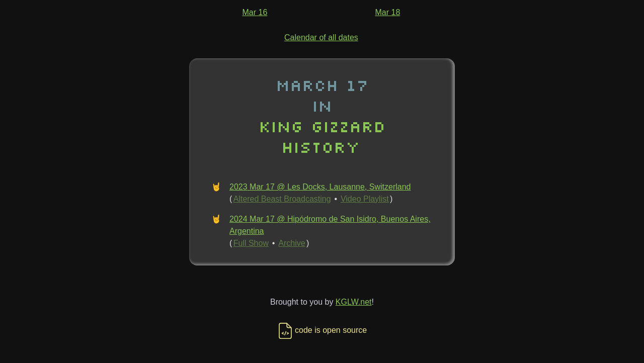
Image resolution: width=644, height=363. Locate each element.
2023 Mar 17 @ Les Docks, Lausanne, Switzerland (320, 187)
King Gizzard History (322, 136)
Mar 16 (255, 12)
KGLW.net (354, 302)
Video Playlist (365, 199)
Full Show (251, 243)
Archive (292, 243)
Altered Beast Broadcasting (282, 199)
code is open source (322, 330)
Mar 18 (388, 12)
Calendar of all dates (321, 37)
